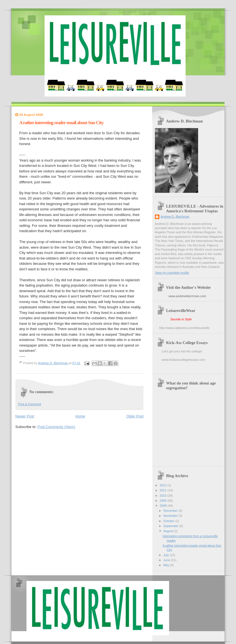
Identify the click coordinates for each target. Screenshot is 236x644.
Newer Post (25, 416)
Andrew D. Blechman (175, 217)
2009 (164, 501)
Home (80, 416)
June (167, 560)
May (167, 565)
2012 (164, 485)
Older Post (135, 416)
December (171, 511)
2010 (164, 496)
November (171, 516)
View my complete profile (172, 273)
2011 (164, 490)
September (171, 526)
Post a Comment (30, 404)
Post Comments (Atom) (56, 427)
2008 (164, 506)
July (166, 555)
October (169, 521)
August (168, 531)
